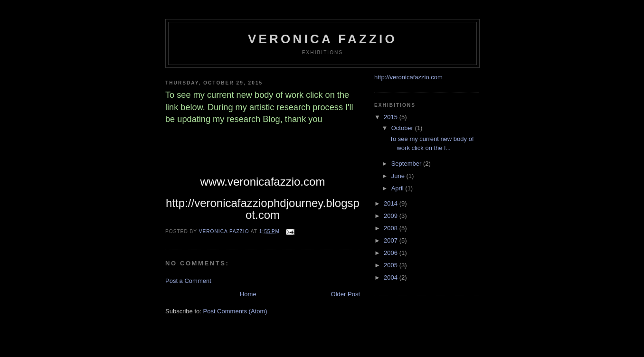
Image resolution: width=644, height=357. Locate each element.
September (407, 164)
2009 (392, 216)
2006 (392, 253)
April (398, 188)
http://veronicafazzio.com (408, 77)
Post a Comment (188, 281)
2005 (392, 265)
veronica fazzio (322, 39)
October (403, 128)
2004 (392, 277)
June (399, 176)
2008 (392, 228)
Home (248, 294)
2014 (392, 203)
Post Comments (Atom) (235, 311)
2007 (392, 240)
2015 (392, 117)
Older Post (346, 294)
